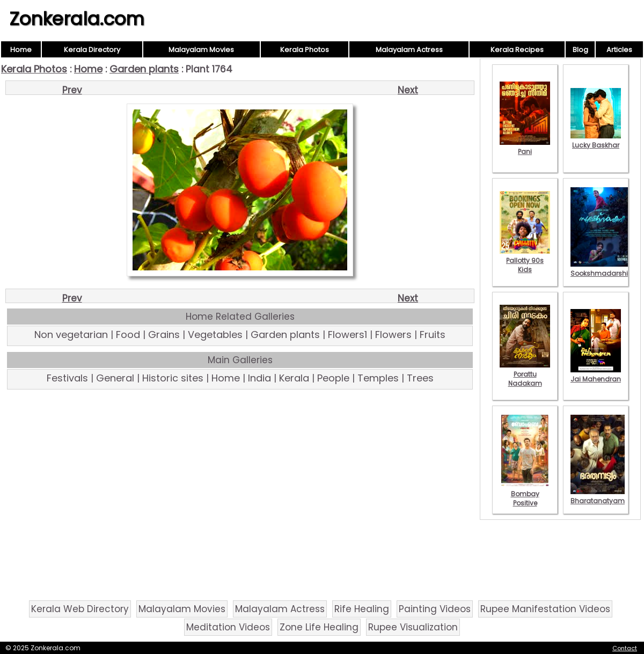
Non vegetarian (71, 335)
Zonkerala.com (77, 19)
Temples (378, 378)
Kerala (294, 378)
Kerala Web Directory (80, 609)
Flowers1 (347, 335)
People (333, 378)
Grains (164, 335)
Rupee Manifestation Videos (545, 609)
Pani (525, 147)
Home (21, 50)
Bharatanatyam (598, 496)
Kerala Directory (92, 50)
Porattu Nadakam (525, 374)
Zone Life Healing (319, 627)
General (115, 378)
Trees (420, 378)
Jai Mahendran (596, 374)
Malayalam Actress (409, 50)
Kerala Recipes (517, 50)
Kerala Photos (305, 50)
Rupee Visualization (413, 627)
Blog (580, 50)
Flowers (393, 335)
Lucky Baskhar (596, 141)
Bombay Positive (525, 494)
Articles (619, 50)
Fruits (433, 335)
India (259, 378)
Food (128, 335)
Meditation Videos (228, 627)
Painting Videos (435, 609)
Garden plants (144, 69)
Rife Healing (362, 609)
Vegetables (215, 335)
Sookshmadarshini (602, 269)
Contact (625, 648)
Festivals (67, 378)
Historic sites (173, 378)
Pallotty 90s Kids (525, 260)
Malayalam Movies (201, 50)
